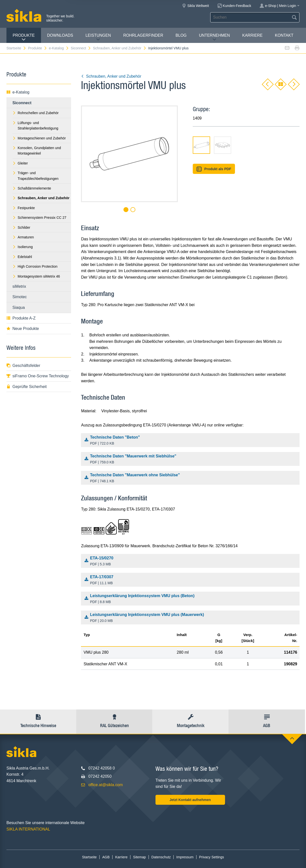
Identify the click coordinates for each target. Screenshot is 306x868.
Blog (181, 35)
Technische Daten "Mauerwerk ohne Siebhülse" (192, 478)
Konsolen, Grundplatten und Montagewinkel (37, 151)
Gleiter (20, 163)
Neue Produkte (23, 329)
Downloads (60, 35)
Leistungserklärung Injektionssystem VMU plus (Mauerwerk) (192, 618)
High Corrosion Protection (35, 266)
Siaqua (19, 307)
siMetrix (19, 286)
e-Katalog (59, 48)
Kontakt (284, 35)
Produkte (24, 37)
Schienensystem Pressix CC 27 (39, 218)
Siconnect (81, 48)
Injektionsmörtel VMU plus (169, 48)
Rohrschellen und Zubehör (36, 113)
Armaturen (23, 237)
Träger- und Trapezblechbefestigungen (36, 176)
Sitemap (139, 857)
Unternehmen (214, 37)
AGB (106, 857)
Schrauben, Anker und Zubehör (120, 48)
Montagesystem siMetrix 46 (36, 276)
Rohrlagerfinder (143, 35)
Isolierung (23, 247)
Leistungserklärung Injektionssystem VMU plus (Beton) (192, 599)
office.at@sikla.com (106, 785)
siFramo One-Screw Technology (38, 376)
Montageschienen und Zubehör (39, 138)
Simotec (20, 297)
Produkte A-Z (21, 318)
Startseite (16, 48)
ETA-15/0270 (192, 561)
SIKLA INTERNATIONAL (28, 829)
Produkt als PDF (214, 169)
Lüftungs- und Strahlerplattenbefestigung (35, 126)
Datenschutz (161, 857)
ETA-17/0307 (192, 580)
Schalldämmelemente (32, 188)
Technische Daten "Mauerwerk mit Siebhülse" (192, 459)
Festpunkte (24, 208)
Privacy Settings (211, 857)
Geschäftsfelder (23, 366)
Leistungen (98, 37)
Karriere (252, 35)
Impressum (185, 857)
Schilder (21, 227)
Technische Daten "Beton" (192, 441)
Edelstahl (22, 257)
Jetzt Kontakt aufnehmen (190, 800)
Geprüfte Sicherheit (27, 387)
